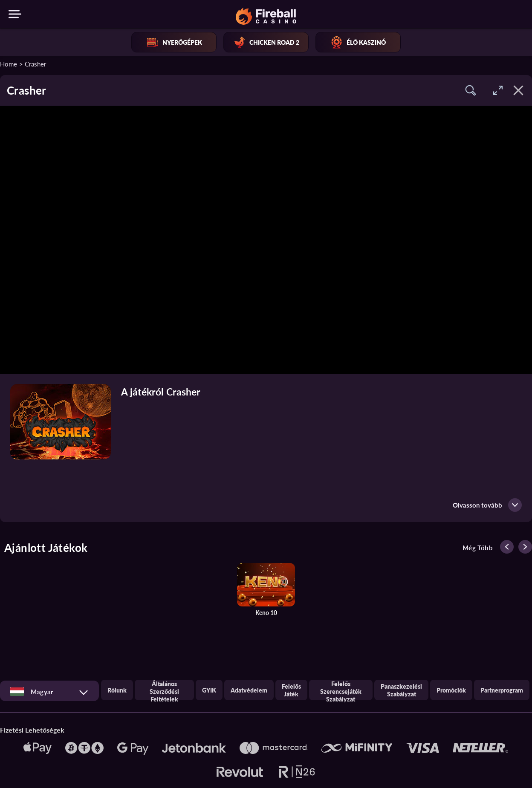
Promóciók (451, 690)
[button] (471, 90)
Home (9, 64)
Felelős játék (291, 690)
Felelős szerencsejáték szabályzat (341, 690)
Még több (478, 548)
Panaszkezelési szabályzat (401, 690)
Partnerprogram (502, 690)
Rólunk (117, 690)
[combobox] (49, 692)
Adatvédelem (249, 690)
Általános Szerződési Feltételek (164, 690)
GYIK (209, 690)
